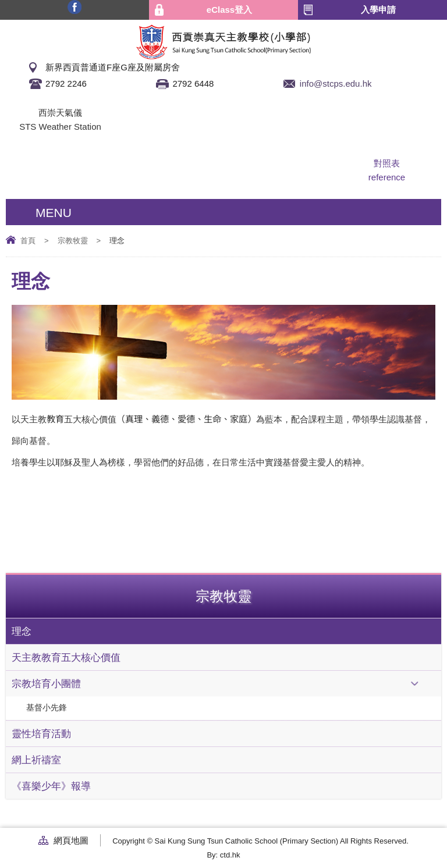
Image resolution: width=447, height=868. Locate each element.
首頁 (28, 241)
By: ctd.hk (223, 855)
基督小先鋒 (47, 708)
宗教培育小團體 (46, 684)
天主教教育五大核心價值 (66, 657)
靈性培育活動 (41, 734)
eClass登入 (229, 10)
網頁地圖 (71, 840)
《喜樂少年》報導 (51, 786)
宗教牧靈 (73, 241)
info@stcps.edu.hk (336, 83)
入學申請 (378, 10)
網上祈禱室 (36, 760)
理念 (22, 631)
